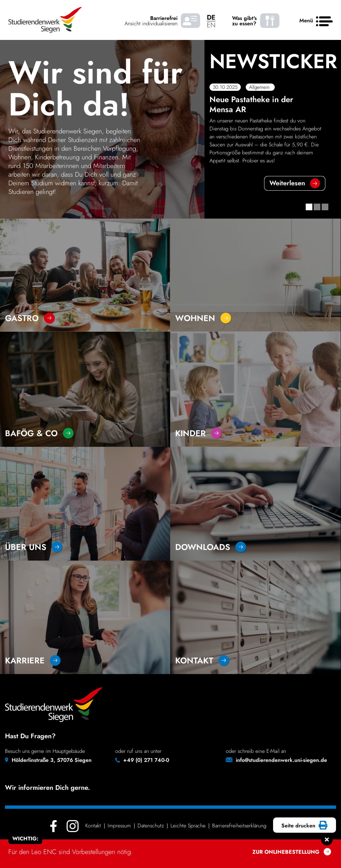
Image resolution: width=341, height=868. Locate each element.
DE (211, 17)
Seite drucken (304, 826)
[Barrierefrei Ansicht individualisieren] (190, 21)
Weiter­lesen (287, 183)
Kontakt (93, 826)
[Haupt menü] (324, 22)
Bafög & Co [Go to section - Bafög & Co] (39, 433)
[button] (309, 207)
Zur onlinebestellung (286, 852)
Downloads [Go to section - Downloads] (211, 547)
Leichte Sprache (188, 826)
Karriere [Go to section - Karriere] (33, 660)
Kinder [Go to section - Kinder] (198, 433)
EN (211, 25)
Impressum (119, 826)
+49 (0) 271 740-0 (146, 760)
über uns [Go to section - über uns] (34, 547)
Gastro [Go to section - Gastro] (30, 318)
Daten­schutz (151, 826)
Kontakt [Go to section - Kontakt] (202, 660)
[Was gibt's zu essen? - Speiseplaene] (270, 21)
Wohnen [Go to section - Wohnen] (203, 318)
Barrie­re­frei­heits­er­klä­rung (239, 826)
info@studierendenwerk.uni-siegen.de (281, 760)
